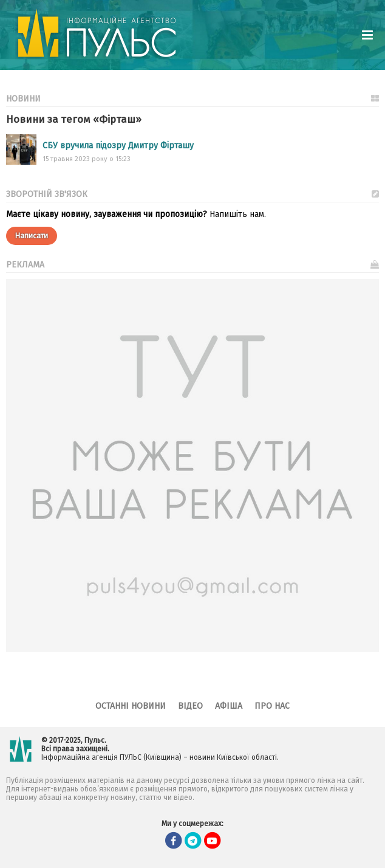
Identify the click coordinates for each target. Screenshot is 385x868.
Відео (190, 706)
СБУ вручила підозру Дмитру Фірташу (118, 146)
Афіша (229, 706)
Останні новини (131, 706)
